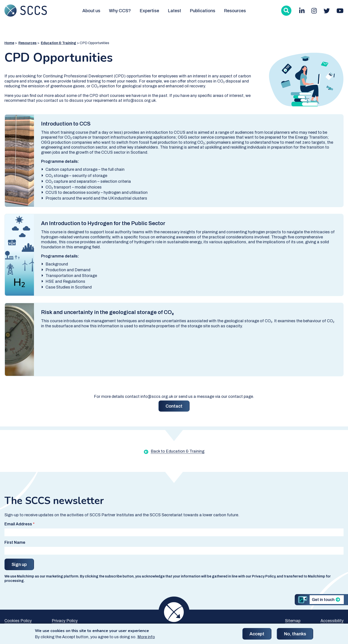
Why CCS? (120, 11)
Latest (174, 11)
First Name (15, 542)
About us (91, 11)
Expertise (149, 11)
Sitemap (293, 621)
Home (9, 43)
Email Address (18, 524)
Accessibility (332, 621)
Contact (174, 406)
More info (146, 639)
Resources (235, 11)
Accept (257, 636)
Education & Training (58, 43)
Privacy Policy (65, 621)
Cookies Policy (18, 621)
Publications (203, 11)
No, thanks (295, 636)
